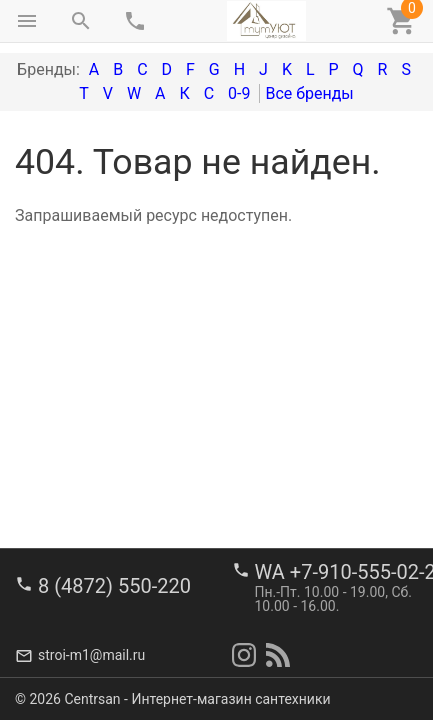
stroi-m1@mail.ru (91, 655)
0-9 (239, 93)
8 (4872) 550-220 (114, 586)
